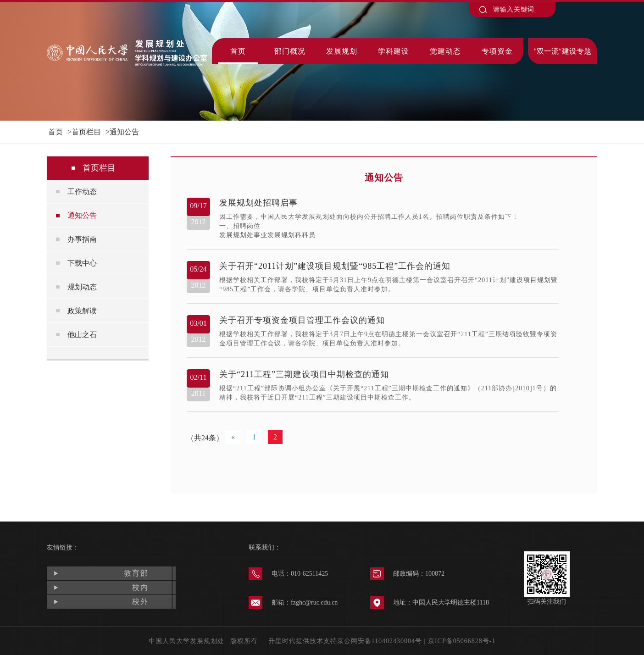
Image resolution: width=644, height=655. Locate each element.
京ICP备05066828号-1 (462, 641)
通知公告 (124, 132)
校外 (140, 602)
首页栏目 (86, 132)
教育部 (136, 573)
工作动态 (82, 192)
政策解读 (82, 311)
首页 (238, 51)
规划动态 (82, 287)
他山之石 (82, 335)
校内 (140, 587)
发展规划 (342, 51)
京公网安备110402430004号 (380, 641)
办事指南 (82, 239)
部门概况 (290, 51)
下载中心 (82, 263)
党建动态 (445, 51)
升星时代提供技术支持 (303, 641)
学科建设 (394, 51)
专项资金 (497, 51)
